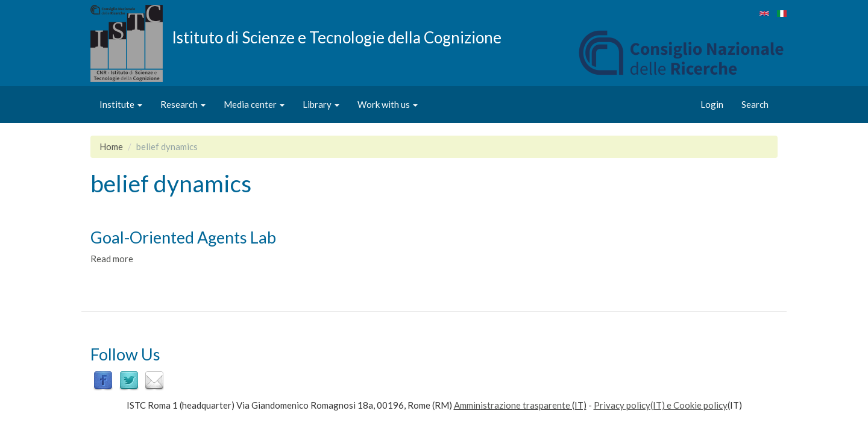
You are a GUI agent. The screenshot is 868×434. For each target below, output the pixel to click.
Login (712, 104)
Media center (254, 104)
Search (755, 104)
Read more (112, 259)
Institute (121, 104)
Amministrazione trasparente (512, 405)
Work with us (388, 104)
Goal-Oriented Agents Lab (183, 237)
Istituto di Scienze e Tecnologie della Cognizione (337, 37)
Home (111, 146)
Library (321, 104)
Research (183, 104)
